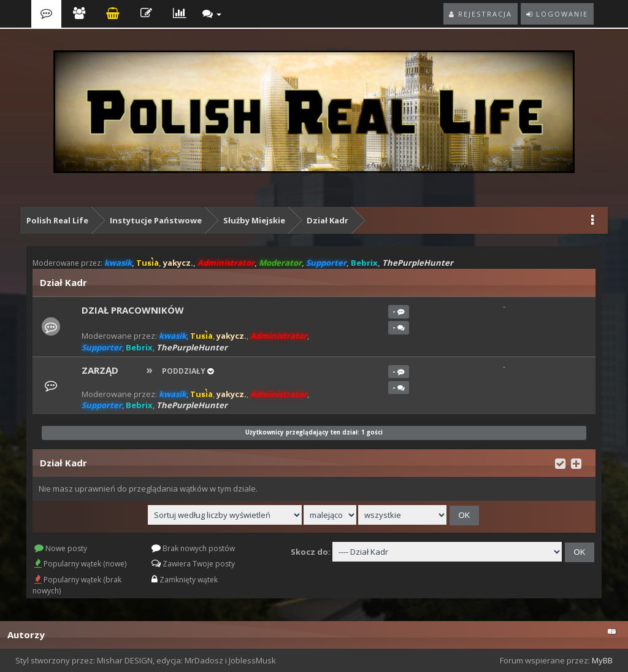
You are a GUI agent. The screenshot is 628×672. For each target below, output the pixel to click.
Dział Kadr (327, 220)
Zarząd (100, 370)
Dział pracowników (133, 310)
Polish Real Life (57, 220)
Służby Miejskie (254, 220)
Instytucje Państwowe (156, 220)
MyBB (602, 660)
